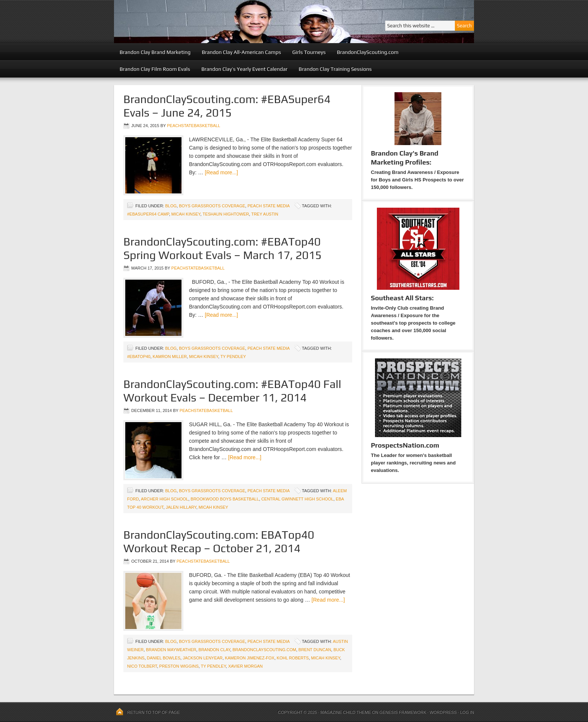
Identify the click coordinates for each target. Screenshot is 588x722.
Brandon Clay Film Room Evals (155, 69)
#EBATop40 (139, 357)
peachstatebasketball (193, 126)
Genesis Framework (403, 712)
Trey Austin (265, 214)
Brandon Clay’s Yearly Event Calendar (244, 69)
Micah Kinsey (186, 214)
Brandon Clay (214, 650)
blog (171, 206)
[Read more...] (221, 172)
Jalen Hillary (181, 507)
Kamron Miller (170, 357)
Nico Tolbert (142, 666)
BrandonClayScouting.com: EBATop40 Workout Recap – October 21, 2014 (219, 541)
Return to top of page (153, 712)
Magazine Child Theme (346, 712)
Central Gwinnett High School (298, 499)
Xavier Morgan (245, 666)
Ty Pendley (233, 357)
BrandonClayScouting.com (367, 52)
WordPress (443, 712)
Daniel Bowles (164, 658)
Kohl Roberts (293, 658)
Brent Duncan (315, 650)
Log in (467, 712)
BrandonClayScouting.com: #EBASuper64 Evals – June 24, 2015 (227, 106)
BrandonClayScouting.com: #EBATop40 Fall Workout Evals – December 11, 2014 (232, 391)
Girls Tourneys (309, 52)
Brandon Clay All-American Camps (241, 52)
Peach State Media (268, 206)
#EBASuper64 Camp (148, 214)
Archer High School (165, 499)
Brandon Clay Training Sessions (335, 69)
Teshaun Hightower (226, 214)
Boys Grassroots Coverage (212, 206)
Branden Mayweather (171, 650)
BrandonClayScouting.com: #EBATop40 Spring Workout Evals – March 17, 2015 (223, 248)
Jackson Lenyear (202, 658)
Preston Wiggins (179, 666)
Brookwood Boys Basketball (225, 499)
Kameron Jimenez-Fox (250, 658)
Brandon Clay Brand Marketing (155, 52)
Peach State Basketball (206, 22)
